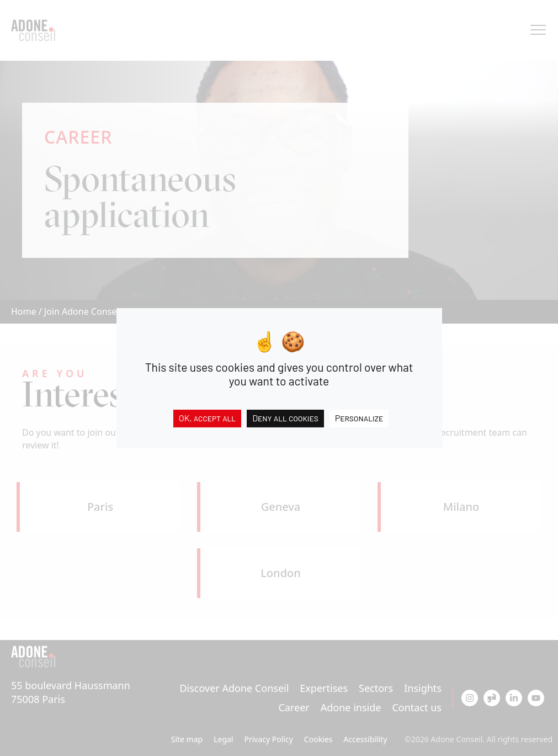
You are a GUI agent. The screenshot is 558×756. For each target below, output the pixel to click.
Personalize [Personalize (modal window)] (359, 417)
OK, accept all (207, 417)
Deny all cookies (285, 417)
